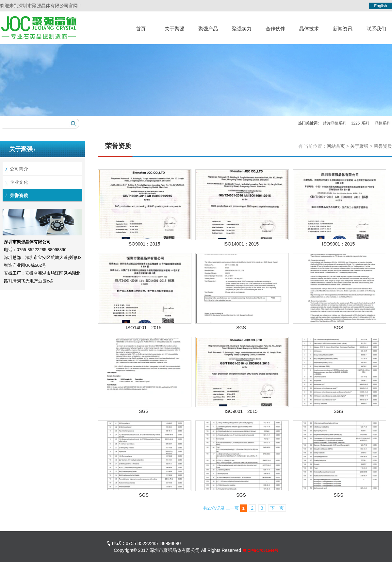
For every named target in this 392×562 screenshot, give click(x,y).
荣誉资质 (19, 196)
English (380, 6)
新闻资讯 (343, 29)
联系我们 (376, 29)
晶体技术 (309, 29)
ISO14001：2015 (241, 244)
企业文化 (19, 182)
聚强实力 (242, 29)
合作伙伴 (275, 29)
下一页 (277, 508)
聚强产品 (208, 29)
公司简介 (19, 169)
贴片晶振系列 (335, 123)
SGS (241, 328)
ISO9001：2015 (144, 244)
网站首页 (336, 146)
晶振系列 (383, 123)
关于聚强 (174, 29)
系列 (365, 123)
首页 (141, 29)
